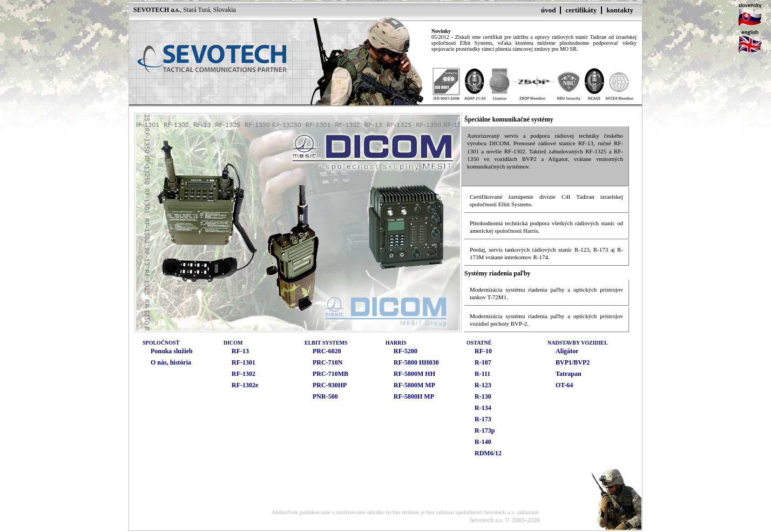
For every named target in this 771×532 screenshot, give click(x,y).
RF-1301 (244, 362)
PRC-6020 (327, 351)
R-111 (482, 374)
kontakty (620, 10)
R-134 (483, 408)
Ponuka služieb (172, 351)
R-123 (483, 385)
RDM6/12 (488, 453)
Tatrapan (569, 374)
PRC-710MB (330, 374)
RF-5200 (405, 351)
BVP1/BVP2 (573, 362)
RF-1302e (245, 385)
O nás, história (171, 362)
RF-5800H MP (414, 396)
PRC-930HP (330, 385)
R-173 (483, 419)
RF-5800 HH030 (416, 362)
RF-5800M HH (414, 374)
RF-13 (240, 351)
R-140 (483, 442)
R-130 (483, 396)
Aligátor (567, 351)
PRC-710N (327, 362)
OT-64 (564, 385)
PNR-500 (325, 396)
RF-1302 (244, 374)
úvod (548, 10)
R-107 (483, 362)
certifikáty (581, 10)
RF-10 (483, 351)
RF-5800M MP (414, 385)
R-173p (485, 430)
